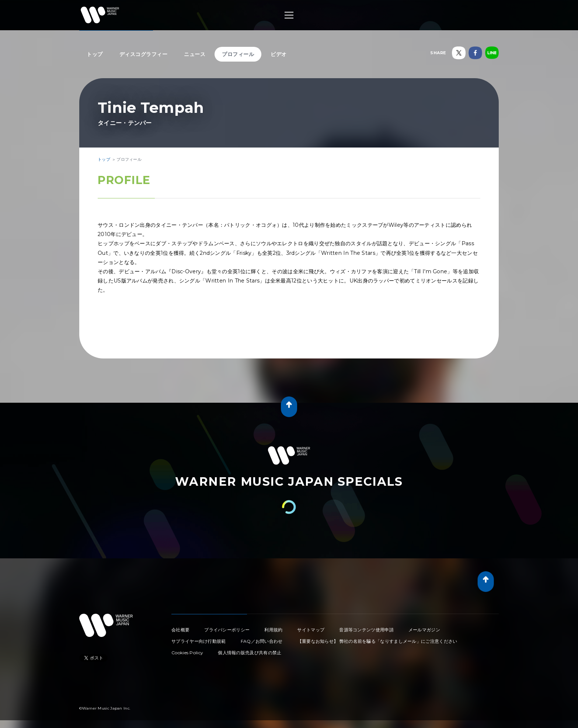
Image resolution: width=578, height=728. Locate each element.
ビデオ (279, 54)
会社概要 (180, 630)
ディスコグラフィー (144, 54)
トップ (95, 54)
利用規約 (273, 630)
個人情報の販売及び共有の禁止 (250, 653)
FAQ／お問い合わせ (262, 641)
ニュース (195, 54)
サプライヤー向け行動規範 (199, 641)
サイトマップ (311, 630)
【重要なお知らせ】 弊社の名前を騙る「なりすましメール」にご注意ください (377, 641)
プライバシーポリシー (227, 630)
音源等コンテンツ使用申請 (366, 630)
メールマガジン (424, 630)
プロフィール (238, 54)
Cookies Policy (187, 653)
